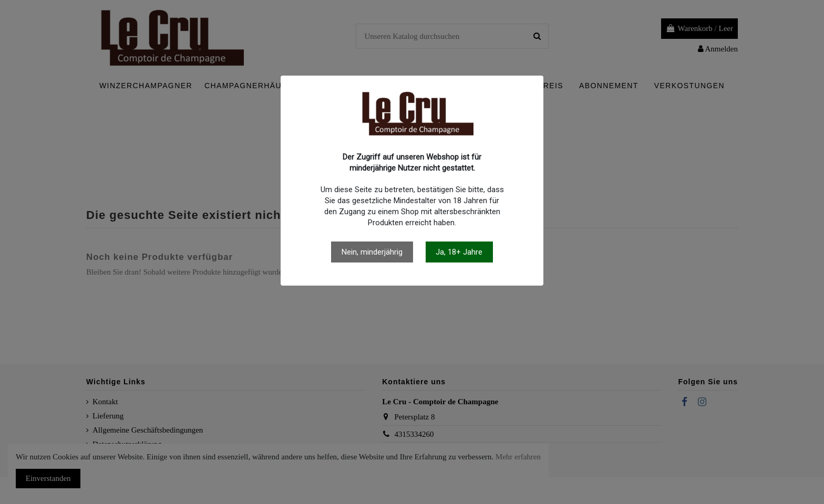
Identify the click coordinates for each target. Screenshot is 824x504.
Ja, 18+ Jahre (459, 252)
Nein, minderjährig (372, 252)
